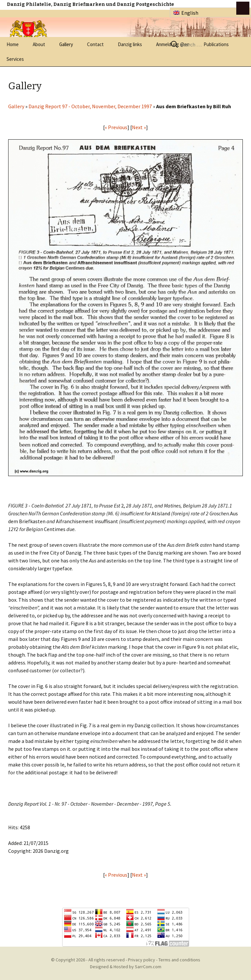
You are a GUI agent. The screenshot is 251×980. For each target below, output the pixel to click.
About (39, 44)
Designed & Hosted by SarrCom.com (126, 967)
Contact (95, 44)
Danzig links (130, 44)
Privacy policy (142, 960)
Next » (139, 127)
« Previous (116, 127)
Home (13, 44)
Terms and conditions (179, 960)
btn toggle (243, 8)
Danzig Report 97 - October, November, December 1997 (90, 106)
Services (15, 59)
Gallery (66, 44)
